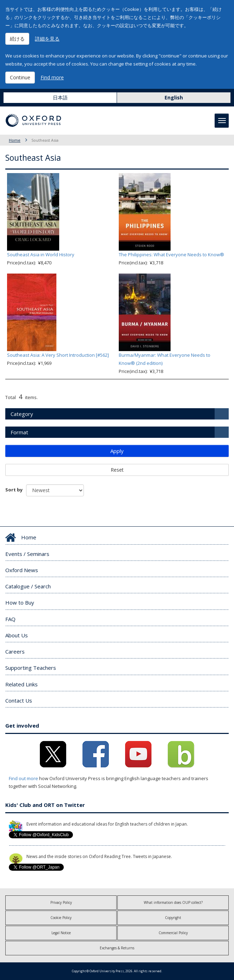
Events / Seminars (27, 554)
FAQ (10, 619)
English (174, 97)
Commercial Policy (173, 933)
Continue (20, 77)
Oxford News (22, 570)
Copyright (173, 918)
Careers (15, 651)
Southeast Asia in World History (41, 255)
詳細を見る (47, 39)
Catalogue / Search (28, 586)
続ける (17, 39)
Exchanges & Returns (117, 948)
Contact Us (19, 700)
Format (19, 432)
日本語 (60, 97)
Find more (52, 77)
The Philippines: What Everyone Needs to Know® (171, 255)
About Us (17, 635)
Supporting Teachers (31, 668)
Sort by (14, 490)
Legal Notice (61, 933)
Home (15, 140)
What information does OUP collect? (173, 902)
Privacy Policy (61, 902)
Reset (117, 470)
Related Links (21, 684)
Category (22, 414)
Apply (117, 451)
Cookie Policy (61, 918)
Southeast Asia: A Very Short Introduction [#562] (58, 355)
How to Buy (20, 602)
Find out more (23, 778)
